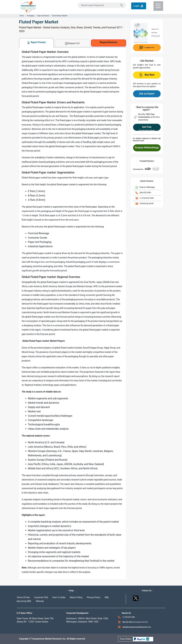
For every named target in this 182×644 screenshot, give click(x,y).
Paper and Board (43, 16)
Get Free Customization (147, 128)
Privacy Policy (94, 597)
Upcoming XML (24, 601)
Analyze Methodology (147, 148)
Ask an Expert (147, 94)
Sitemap (40, 601)
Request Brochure (108, 42)
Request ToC (72, 43)
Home (22, 16)
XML (107, 597)
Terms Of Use (23, 597)
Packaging (31, 16)
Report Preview (36, 42)
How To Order (59, 597)
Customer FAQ (41, 597)
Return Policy (76, 597)
